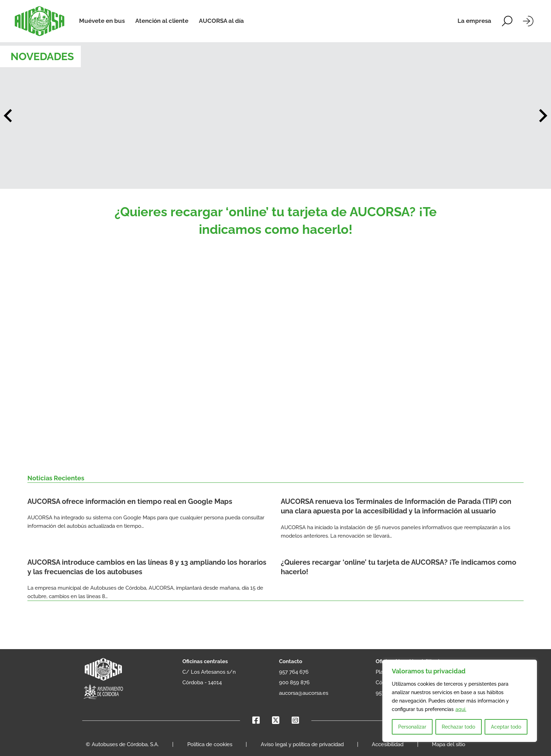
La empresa (474, 21)
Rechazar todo (458, 727)
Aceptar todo (506, 727)
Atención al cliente (162, 21)
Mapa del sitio (449, 744)
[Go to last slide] (9, 116)
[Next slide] (542, 116)
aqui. (461, 709)
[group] (275, 116)
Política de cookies (210, 744)
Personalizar (412, 727)
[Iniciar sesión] (528, 21)
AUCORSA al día (221, 21)
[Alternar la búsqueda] (507, 21)
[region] (460, 701)
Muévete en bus (102, 21)
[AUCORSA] (40, 21)
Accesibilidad (388, 744)
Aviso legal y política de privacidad (302, 744)
